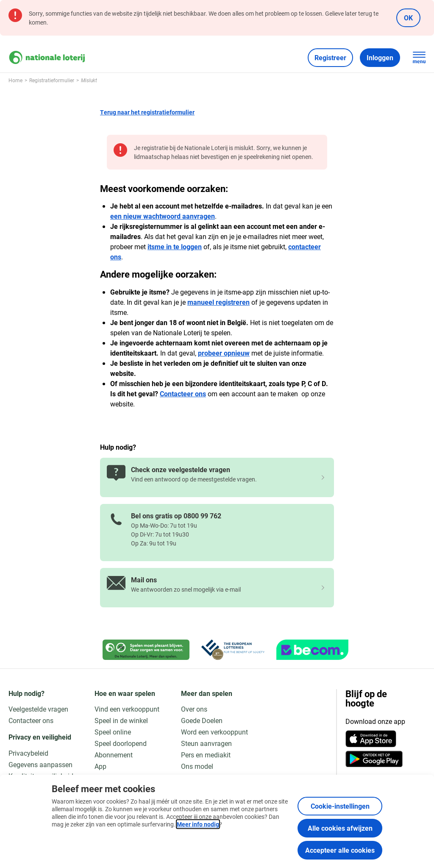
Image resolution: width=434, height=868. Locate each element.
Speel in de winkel (121, 720)
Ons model (197, 766)
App (100, 766)
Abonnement (114, 755)
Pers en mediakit (206, 755)
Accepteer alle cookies (340, 850)
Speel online (113, 732)
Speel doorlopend (121, 743)
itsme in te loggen (175, 246)
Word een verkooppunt (214, 732)
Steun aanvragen (206, 743)
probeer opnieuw (224, 353)
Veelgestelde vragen (38, 709)
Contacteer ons (183, 394)
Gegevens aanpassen (40, 764)
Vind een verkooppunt (127, 709)
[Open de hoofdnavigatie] (419, 58)
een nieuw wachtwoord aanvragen (163, 216)
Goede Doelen (202, 720)
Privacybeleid (28, 753)
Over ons (194, 709)
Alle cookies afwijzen (340, 828)
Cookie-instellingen (340, 806)
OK (408, 18)
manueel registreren (218, 302)
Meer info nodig (198, 824)
